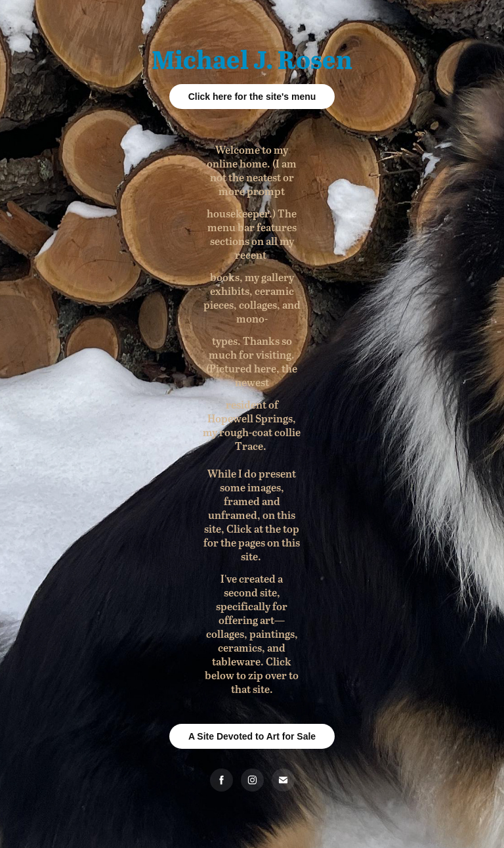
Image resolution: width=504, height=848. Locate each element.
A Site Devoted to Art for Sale (252, 736)
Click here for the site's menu (252, 97)
